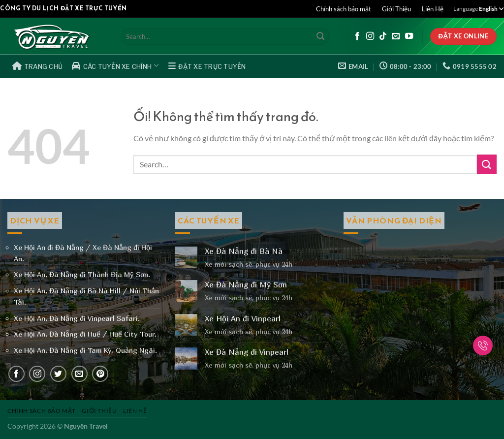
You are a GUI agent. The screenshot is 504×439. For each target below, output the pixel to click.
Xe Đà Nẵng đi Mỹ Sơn (246, 285)
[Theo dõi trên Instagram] (370, 36)
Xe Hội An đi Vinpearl (243, 319)
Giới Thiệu (396, 9)
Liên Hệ (433, 9)
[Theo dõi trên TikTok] (383, 36)
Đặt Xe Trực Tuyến (207, 66)
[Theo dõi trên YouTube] (409, 36)
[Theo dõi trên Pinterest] (100, 374)
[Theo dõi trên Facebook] (357, 36)
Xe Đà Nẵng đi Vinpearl (247, 352)
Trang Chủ (38, 66)
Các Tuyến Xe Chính (115, 65)
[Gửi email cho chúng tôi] (396, 36)
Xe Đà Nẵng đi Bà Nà (244, 251)
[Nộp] (320, 36)
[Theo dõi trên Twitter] (58, 374)
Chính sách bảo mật (344, 9)
